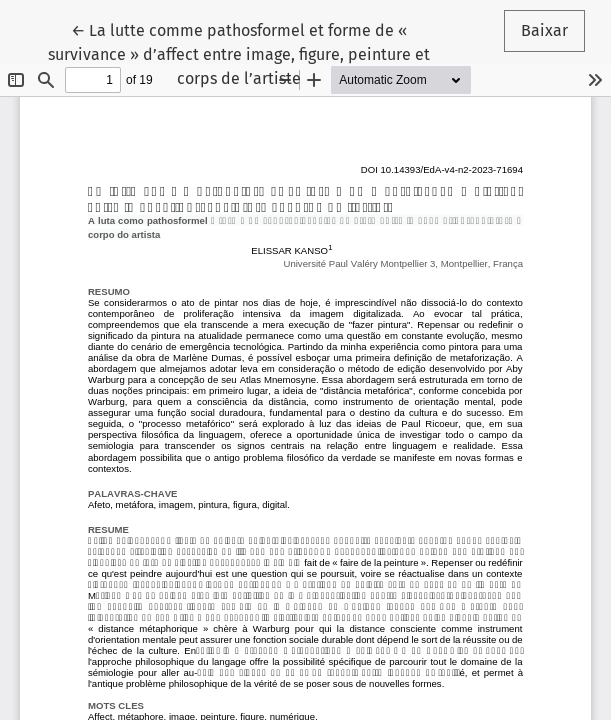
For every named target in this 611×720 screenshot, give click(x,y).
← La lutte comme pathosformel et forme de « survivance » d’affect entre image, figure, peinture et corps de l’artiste (239, 53)
